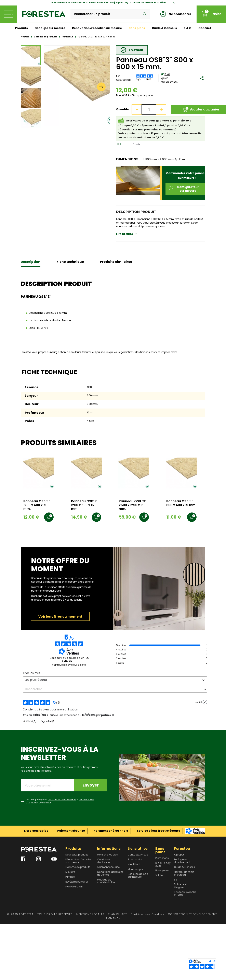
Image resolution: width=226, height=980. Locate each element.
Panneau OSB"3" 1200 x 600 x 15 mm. (84, 505)
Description (31, 262)
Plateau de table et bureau (184, 873)
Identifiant (134, 865)
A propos (179, 855)
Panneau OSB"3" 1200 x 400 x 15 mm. (37, 505)
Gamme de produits (78, 867)
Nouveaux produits (77, 855)
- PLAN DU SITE (116, 914)
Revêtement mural (77, 882)
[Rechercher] (110, 14)
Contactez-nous (138, 855)
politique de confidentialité (62, 800)
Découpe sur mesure (50, 28)
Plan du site (135, 860)
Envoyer (91, 785)
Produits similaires (116, 262)
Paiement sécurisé (108, 867)
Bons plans (137, 28)
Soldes (159, 876)
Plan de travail (74, 887)
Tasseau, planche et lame (185, 894)
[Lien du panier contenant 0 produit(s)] (211, 14)
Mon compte (135, 870)
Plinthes (70, 877)
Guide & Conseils (164, 28)
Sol (176, 880)
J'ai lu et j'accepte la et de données (60, 801)
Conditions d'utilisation (104, 861)
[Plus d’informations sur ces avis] (88, 658)
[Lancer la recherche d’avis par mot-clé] (205, 689)
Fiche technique (70, 262)
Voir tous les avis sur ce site (69, 665)
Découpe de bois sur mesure (138, 876)
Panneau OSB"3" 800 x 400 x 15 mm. (181, 503)
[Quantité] (149, 109)
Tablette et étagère (180, 886)
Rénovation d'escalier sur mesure (97, 28)
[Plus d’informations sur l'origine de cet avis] (205, 702)
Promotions (162, 858)
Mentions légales (107, 855)
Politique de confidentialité (106, 881)
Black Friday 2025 (163, 865)
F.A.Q (188, 28)
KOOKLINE (113, 918)
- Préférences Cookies (146, 914)
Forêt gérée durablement (182, 861)
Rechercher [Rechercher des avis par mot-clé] (113, 689)
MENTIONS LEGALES (90, 914)
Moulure (70, 872)
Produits (21, 28)
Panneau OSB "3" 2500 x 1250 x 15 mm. (132, 505)
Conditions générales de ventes (110, 873)
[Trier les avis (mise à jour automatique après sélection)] (115, 680)
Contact (205, 28)
